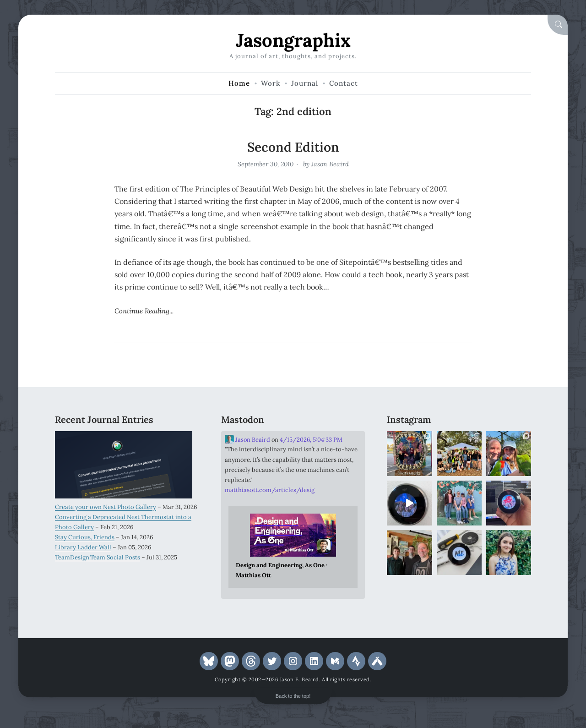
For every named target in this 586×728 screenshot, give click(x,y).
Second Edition (293, 147)
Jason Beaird (330, 164)
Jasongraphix (293, 40)
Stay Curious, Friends (85, 537)
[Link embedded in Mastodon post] (293, 547)
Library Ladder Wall (83, 547)
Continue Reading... (144, 311)
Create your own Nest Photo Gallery (106, 507)
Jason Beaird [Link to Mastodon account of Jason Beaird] (247, 439)
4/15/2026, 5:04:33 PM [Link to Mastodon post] (311, 440)
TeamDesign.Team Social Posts (98, 557)
